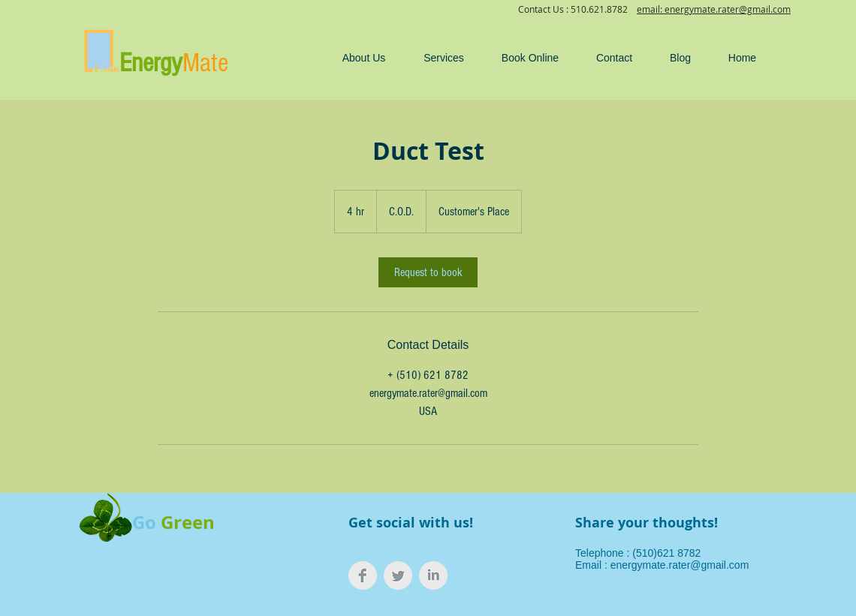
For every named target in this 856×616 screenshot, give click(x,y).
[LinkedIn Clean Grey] (433, 575)
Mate (205, 63)
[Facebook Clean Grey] (363, 575)
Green (188, 522)
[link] (428, 272)
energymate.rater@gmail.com (680, 565)
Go (144, 522)
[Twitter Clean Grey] (398, 575)
